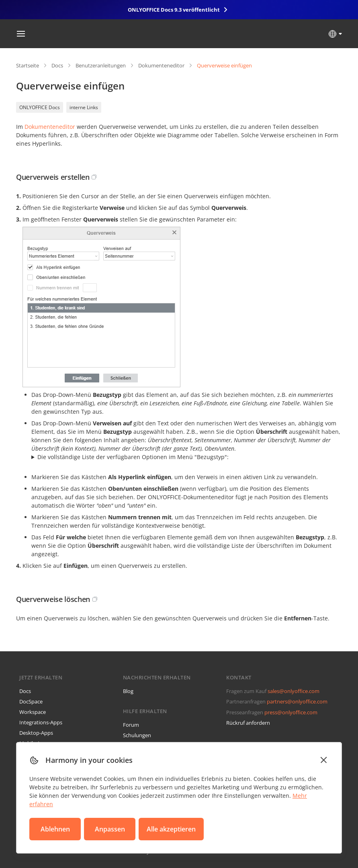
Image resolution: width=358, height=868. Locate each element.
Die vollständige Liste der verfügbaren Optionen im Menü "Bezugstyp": (133, 457)
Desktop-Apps (36, 733)
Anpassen (110, 829)
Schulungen (137, 735)
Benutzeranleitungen (101, 65)
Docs (57, 65)
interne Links (84, 107)
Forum (131, 725)
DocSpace (31, 701)
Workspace (33, 712)
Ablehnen (55, 829)
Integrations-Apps (41, 722)
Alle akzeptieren (171, 829)
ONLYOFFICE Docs (40, 107)
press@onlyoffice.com (291, 712)
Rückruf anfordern (248, 723)
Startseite (28, 65)
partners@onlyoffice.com (297, 701)
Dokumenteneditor (161, 65)
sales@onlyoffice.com (294, 691)
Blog (128, 691)
